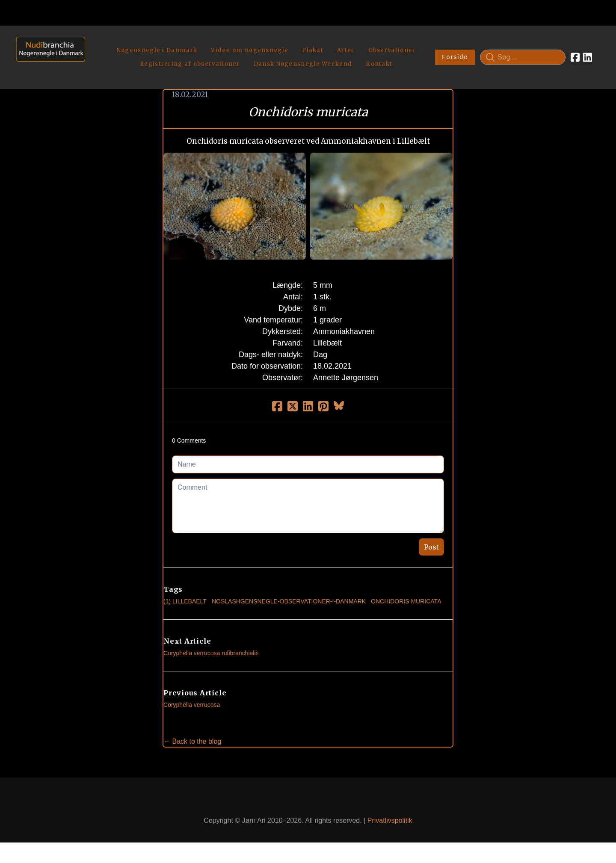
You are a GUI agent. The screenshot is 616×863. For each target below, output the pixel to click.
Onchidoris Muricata (406, 595)
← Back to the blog (192, 735)
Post (431, 541)
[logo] (48, 54)
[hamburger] (95, 42)
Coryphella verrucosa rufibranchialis (211, 647)
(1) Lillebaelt (185, 595)
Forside (455, 54)
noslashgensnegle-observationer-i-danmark (289, 595)
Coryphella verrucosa (192, 698)
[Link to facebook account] (575, 54)
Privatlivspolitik (390, 814)
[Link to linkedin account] (588, 54)
